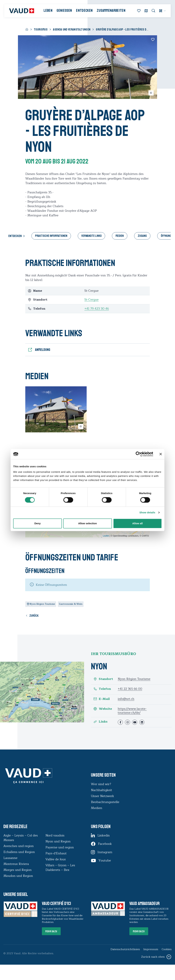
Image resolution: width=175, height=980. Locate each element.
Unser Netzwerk (102, 796)
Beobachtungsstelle (105, 802)
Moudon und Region (18, 876)
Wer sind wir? (101, 784)
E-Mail (102, 699)
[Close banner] (161, 454)
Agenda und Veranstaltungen (72, 29)
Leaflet (106, 536)
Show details (147, 512)
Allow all (137, 523)
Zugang (142, 236)
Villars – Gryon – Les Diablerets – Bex (60, 868)
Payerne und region (60, 848)
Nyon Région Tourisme (134, 679)
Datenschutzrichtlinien (125, 950)
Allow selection (87, 523)
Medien (120, 236)
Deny (38, 523)
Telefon (102, 689)
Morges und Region (18, 870)
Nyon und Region (58, 842)
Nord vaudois (55, 836)
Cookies (167, 950)
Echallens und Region (20, 852)
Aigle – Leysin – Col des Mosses (21, 838)
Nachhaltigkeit (102, 790)
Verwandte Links (92, 236)
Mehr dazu (51, 932)
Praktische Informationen (51, 236)
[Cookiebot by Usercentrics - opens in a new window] (138, 454)
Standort (103, 679)
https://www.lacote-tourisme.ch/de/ (132, 711)
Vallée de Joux (56, 859)
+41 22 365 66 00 (130, 689)
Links (100, 722)
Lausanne (10, 858)
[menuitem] (162, 11)
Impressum (151, 950)
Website (103, 709)
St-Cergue (92, 300)
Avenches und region (19, 846)
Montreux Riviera (16, 864)
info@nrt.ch (126, 699)
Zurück (34, 616)
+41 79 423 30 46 (97, 309)
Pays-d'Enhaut (56, 853)
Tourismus (41, 29)
